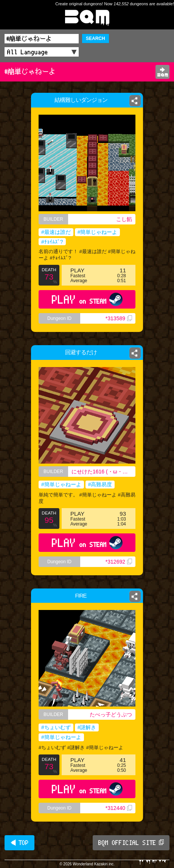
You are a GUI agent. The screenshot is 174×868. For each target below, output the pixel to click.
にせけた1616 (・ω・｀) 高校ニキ (103, 472)
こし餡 (124, 219)
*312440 (119, 808)
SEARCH (96, 38)
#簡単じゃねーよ (98, 232)
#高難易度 (100, 484)
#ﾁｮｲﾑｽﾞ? (52, 242)
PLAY (87, 299)
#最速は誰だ (56, 232)
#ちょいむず (56, 727)
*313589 (119, 318)
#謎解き (87, 727)
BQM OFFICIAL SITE (131, 843)
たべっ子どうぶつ (111, 714)
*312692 (119, 562)
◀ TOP (19, 843)
